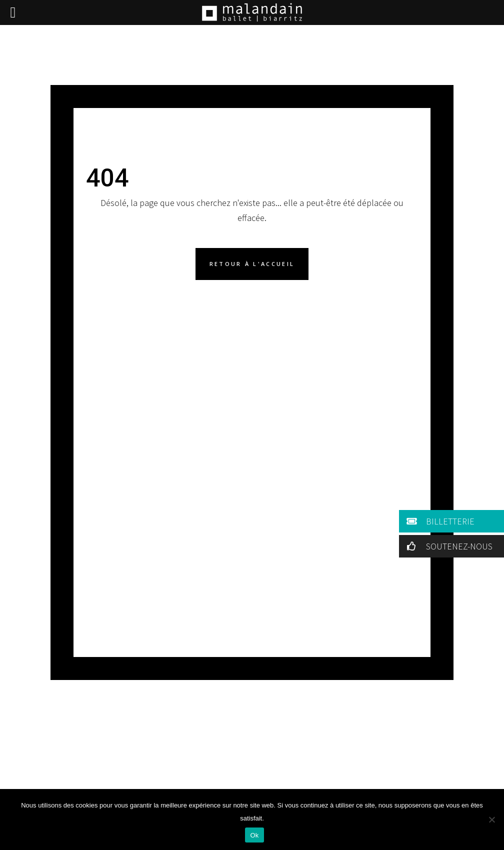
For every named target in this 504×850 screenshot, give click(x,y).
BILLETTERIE (439, 521)
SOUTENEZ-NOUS (448, 546)
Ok (254, 835)
